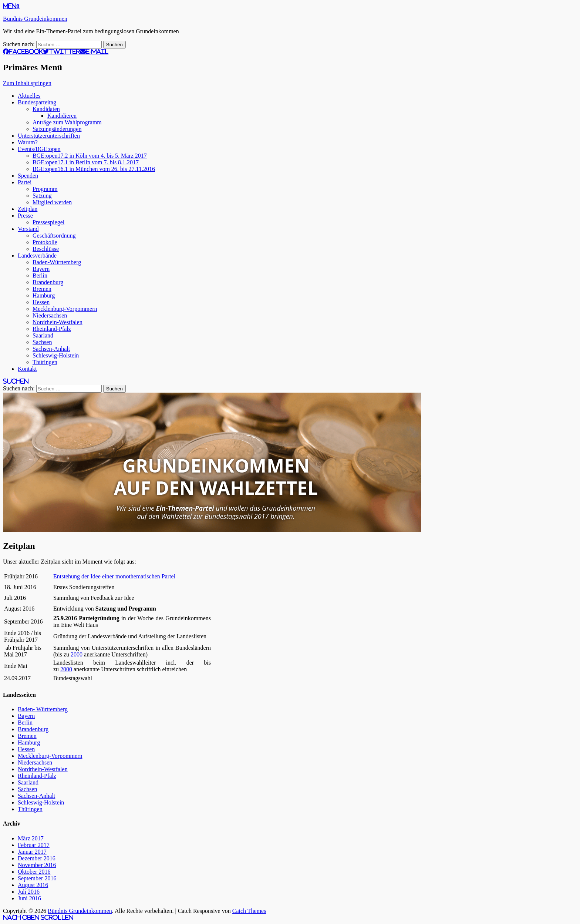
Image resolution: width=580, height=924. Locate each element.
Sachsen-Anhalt (51, 349)
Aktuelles (29, 96)
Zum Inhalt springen (27, 83)
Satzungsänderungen (57, 129)
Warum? (28, 142)
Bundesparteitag (37, 102)
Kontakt (27, 369)
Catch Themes (249, 911)
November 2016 (37, 865)
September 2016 (37, 878)
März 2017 (31, 838)
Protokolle (45, 242)
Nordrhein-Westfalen (58, 322)
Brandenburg (48, 282)
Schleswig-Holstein (56, 355)
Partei (25, 182)
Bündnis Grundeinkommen (35, 19)
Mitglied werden (52, 202)
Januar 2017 (32, 852)
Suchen (16, 381)
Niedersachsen (50, 315)
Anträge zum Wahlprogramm (67, 122)
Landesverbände (37, 256)
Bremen (42, 289)
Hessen (41, 302)
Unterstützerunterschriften (49, 136)
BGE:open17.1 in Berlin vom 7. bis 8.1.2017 (86, 162)
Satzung (42, 196)
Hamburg (44, 295)
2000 (77, 654)
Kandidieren (62, 116)
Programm (45, 189)
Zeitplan (28, 209)
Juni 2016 (29, 898)
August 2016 (33, 885)
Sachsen (42, 342)
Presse (25, 216)
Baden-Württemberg (57, 262)
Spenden (28, 176)
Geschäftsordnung (54, 236)
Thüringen (45, 362)
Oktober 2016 (34, 872)
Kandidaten (46, 109)
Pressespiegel (48, 222)
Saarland (43, 335)
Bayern (41, 269)
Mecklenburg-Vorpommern (65, 309)
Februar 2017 (34, 845)
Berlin (40, 275)
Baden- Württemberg (43, 709)
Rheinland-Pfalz (52, 329)
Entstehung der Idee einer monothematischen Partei (114, 576)
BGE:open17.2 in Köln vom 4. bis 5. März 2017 (90, 156)
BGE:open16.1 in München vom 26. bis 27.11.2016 (94, 169)
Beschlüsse (46, 249)
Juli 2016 (29, 892)
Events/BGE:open (39, 149)
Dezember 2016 (37, 858)
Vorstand (28, 229)
